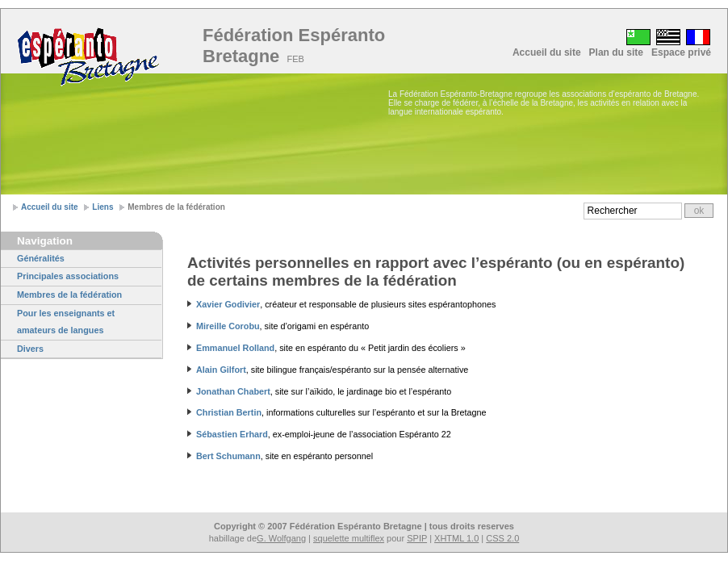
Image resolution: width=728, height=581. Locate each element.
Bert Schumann (228, 456)
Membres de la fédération (69, 295)
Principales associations (68, 276)
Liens (103, 207)
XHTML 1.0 (456, 538)
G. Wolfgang (281, 538)
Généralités (41, 258)
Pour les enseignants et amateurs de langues (66, 322)
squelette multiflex (349, 538)
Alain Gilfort (221, 370)
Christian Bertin (229, 412)
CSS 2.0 (502, 538)
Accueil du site (547, 52)
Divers (30, 349)
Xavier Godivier (228, 304)
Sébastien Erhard (232, 434)
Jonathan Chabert (233, 391)
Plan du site (616, 52)
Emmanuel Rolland (235, 348)
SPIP (417, 538)
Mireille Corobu (228, 326)
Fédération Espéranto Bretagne (294, 46)
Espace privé (681, 52)
